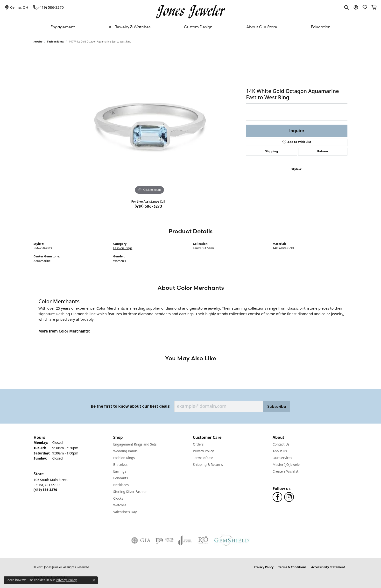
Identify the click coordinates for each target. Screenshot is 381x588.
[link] (17, 7)
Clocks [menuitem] (118, 498)
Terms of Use (203, 458)
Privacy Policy (203, 451)
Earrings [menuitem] (120, 471)
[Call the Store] (45, 490)
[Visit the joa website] (185, 540)
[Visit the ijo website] (165, 540)
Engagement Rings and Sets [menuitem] (135, 444)
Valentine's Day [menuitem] (125, 512)
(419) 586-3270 (148, 206)
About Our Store (262, 27)
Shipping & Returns (208, 464)
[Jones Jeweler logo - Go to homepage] (191, 11)
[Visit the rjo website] (203, 540)
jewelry (38, 42)
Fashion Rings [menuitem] (124, 458)
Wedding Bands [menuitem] (125, 451)
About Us (280, 451)
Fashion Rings (56, 42)
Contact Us (281, 444)
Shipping (272, 152)
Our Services (282, 458)
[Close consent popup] (94, 580)
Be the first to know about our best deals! (131, 406)
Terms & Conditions (292, 567)
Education (321, 27)
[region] (149, 123)
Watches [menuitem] (120, 505)
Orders (198, 444)
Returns (323, 152)
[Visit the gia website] (141, 540)
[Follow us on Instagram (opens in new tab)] (289, 497)
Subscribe (277, 406)
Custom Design (198, 27)
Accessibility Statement (328, 567)
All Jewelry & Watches (130, 27)
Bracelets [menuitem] (120, 464)
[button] (346, 7)
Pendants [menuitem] (120, 478)
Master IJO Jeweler (287, 464)
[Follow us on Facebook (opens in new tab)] (277, 497)
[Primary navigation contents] (190, 27)
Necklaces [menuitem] (121, 485)
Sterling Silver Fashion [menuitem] (130, 492)
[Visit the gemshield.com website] (232, 540)
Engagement (63, 27)
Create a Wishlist (286, 471)
